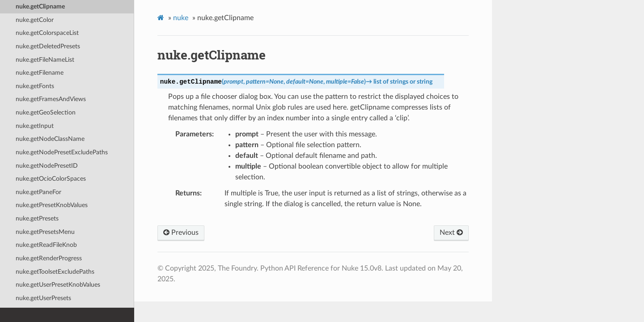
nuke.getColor (35, 20)
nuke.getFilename (40, 73)
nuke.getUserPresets (43, 298)
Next (451, 233)
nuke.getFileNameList (45, 60)
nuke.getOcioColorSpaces (51, 179)
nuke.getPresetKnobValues (52, 205)
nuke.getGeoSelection (46, 112)
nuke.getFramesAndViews (51, 99)
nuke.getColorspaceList (47, 33)
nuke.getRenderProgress (49, 258)
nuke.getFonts (35, 86)
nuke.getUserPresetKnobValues (58, 285)
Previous (181, 233)
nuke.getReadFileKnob (46, 245)
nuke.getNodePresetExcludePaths (62, 152)
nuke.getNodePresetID (47, 166)
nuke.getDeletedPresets (48, 46)
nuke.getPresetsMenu (45, 232)
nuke (181, 18)
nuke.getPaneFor (38, 192)
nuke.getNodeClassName (50, 139)
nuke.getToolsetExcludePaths (55, 272)
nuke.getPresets (37, 218)
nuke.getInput (35, 126)
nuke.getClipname (40, 6)
